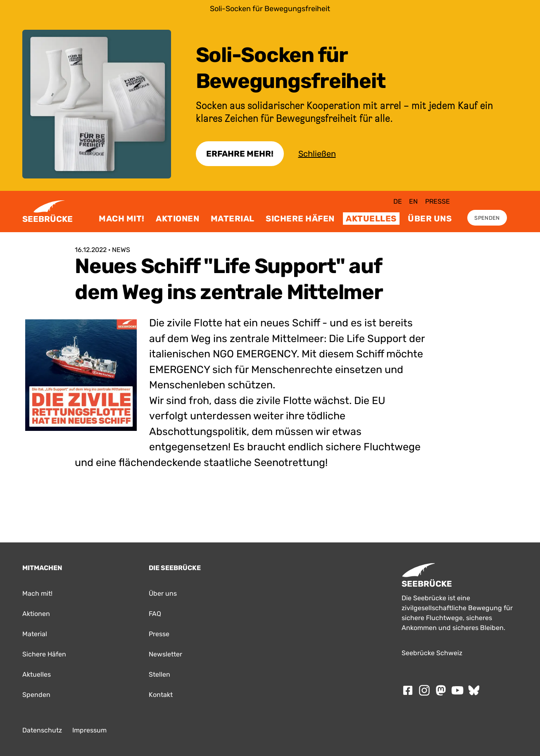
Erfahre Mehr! (240, 154)
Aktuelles (371, 219)
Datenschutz (42, 730)
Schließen (317, 154)
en (413, 201)
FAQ (155, 614)
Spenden (487, 218)
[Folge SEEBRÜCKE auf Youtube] (457, 690)
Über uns (430, 219)
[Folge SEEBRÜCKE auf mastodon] (441, 690)
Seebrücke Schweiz (432, 653)
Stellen (159, 674)
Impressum (89, 730)
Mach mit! (122, 219)
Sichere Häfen (300, 219)
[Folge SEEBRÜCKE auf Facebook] (408, 690)
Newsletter (165, 654)
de (398, 201)
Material (233, 219)
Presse (438, 201)
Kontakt (161, 695)
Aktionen (177, 219)
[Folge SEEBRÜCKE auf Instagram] (424, 690)
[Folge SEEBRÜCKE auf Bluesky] (474, 690)
